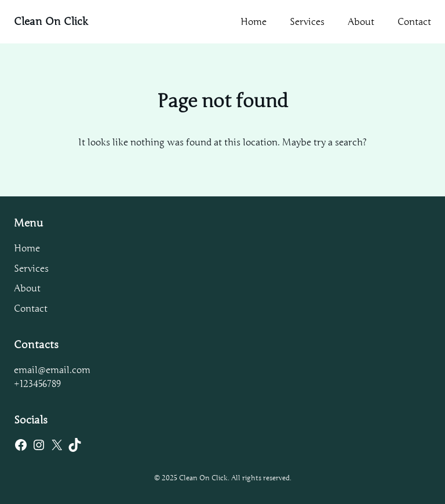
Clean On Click (51, 21)
